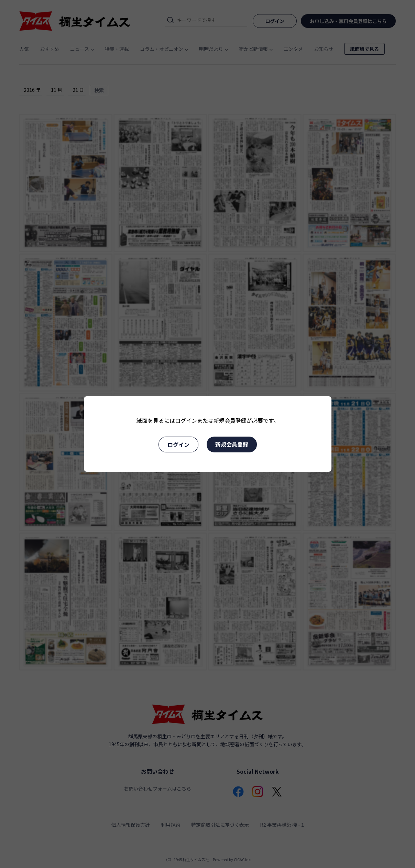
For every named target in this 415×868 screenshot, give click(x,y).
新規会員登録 (232, 444)
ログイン (178, 444)
